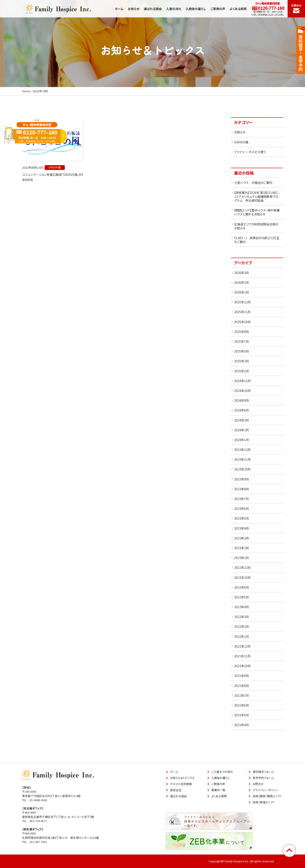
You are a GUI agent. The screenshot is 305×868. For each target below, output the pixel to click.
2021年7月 (242, 695)
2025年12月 (242, 302)
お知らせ (134, 9)
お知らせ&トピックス (182, 778)
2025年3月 (242, 361)
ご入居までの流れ (222, 772)
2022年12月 (242, 567)
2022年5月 (242, 597)
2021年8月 (242, 686)
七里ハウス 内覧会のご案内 (253, 183)
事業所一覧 (218, 790)
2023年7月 (242, 499)
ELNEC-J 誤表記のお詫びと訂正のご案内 (257, 240)
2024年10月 (242, 391)
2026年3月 (242, 273)
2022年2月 (242, 626)
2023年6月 (242, 509)
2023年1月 (242, 558)
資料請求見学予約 (301, 49)
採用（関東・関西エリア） (267, 796)
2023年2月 (242, 548)
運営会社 (176, 790)
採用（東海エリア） (264, 802)
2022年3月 (242, 617)
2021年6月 (242, 705)
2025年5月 (242, 351)
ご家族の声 (218, 9)
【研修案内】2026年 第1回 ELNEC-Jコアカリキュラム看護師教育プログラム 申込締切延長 (257, 196)
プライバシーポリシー (266, 790)
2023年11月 (242, 459)
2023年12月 (242, 450)
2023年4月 (242, 528)
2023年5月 (242, 518)
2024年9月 (242, 400)
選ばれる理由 (153, 9)
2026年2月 (242, 282)
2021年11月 (242, 656)
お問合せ (296, 8)
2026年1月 (242, 292)
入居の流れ (174, 9)
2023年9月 (242, 479)
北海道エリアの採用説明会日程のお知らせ (256, 226)
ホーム (119, 9)
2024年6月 (242, 410)
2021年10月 (242, 666)
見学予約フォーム (263, 778)
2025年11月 (242, 312)
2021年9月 (242, 676)
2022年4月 (242, 607)
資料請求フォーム (263, 772)
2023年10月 (242, 469)
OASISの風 (241, 142)
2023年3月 (242, 538)
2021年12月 (242, 646)
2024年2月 (242, 430)
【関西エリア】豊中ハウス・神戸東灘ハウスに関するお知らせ (257, 212)
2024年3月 (242, 420)
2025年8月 (242, 332)
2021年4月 (242, 725)
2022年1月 (242, 636)
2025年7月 (242, 341)
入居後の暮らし (196, 9)
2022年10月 (242, 578)
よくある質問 (238, 9)
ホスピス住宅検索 (181, 784)
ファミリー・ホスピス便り (250, 152)
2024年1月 (242, 440)
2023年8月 (242, 489)
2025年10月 (242, 322)
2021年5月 (242, 715)
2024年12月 (242, 381)
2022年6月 (242, 587)
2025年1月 (242, 371)
